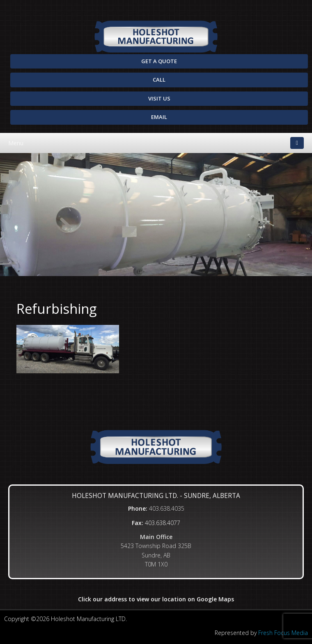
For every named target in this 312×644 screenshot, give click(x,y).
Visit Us (159, 98)
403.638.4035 (167, 508)
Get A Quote (159, 61)
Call (159, 80)
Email (159, 117)
